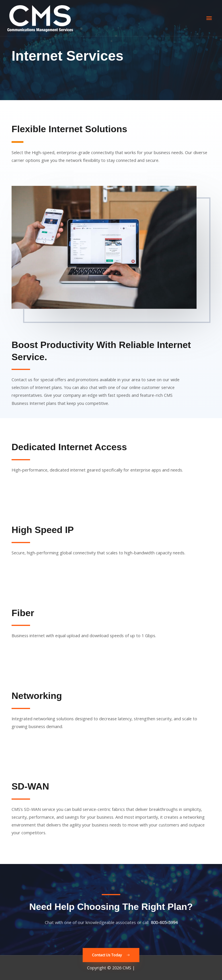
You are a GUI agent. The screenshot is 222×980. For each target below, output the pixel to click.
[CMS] (40, 18)
